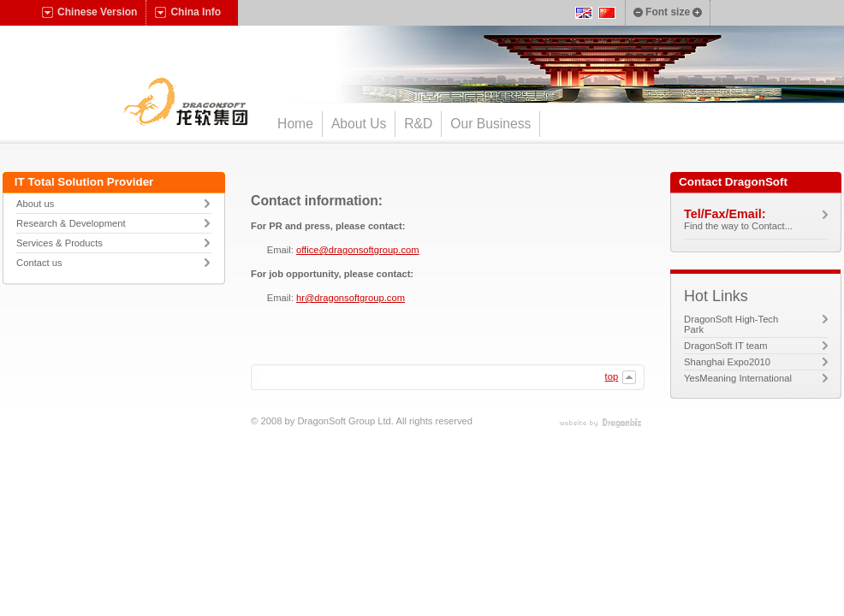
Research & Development (71, 223)
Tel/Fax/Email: (725, 214)
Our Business (490, 124)
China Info (188, 12)
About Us (359, 124)
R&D (418, 124)
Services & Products (59, 243)
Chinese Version (89, 12)
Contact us (39, 263)
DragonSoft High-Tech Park (731, 324)
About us (35, 204)
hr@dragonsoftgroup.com (351, 298)
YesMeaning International (754, 378)
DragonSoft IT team (742, 346)
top (621, 377)
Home (295, 124)
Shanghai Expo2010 (743, 362)
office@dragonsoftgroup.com (358, 250)
